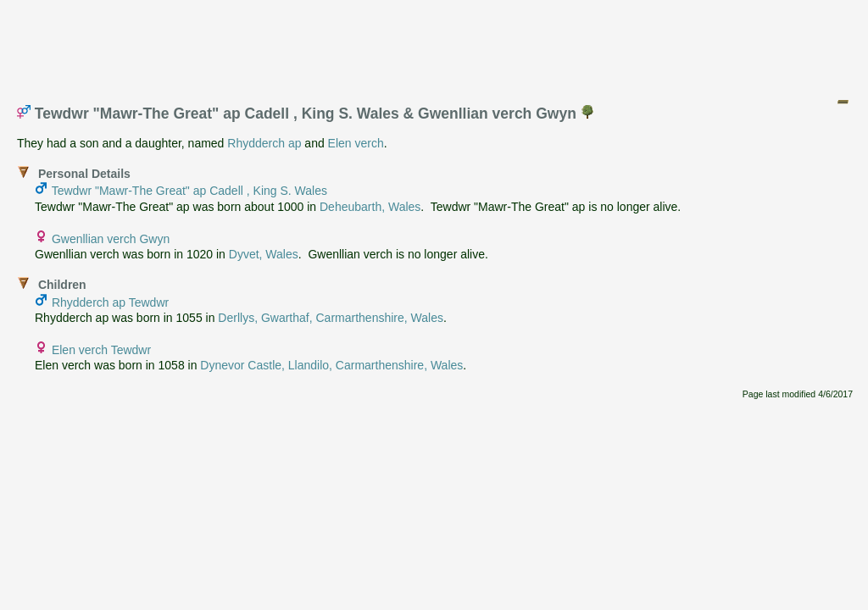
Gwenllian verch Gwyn (111, 239)
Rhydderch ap (264, 143)
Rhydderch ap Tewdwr (110, 302)
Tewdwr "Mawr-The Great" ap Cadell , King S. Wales (189, 191)
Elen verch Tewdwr (101, 350)
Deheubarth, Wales (370, 207)
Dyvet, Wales (264, 254)
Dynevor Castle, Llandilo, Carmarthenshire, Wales (331, 365)
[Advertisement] (435, 45)
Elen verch (356, 143)
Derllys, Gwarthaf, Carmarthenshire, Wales (331, 318)
